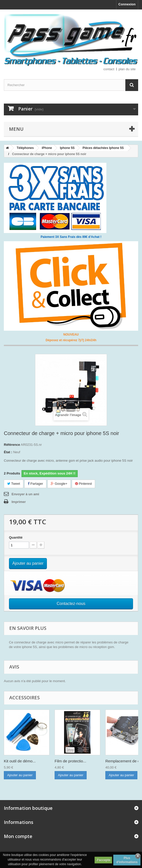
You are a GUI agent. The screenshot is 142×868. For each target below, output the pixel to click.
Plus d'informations (127, 860)
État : (8, 452)
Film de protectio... (70, 761)
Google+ (59, 484)
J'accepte (103, 860)
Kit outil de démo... (20, 761)
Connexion (127, 4)
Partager (35, 484)
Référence (12, 445)
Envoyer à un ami (25, 494)
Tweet (14, 484)
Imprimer (19, 502)
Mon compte (18, 836)
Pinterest (84, 484)
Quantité (16, 537)
